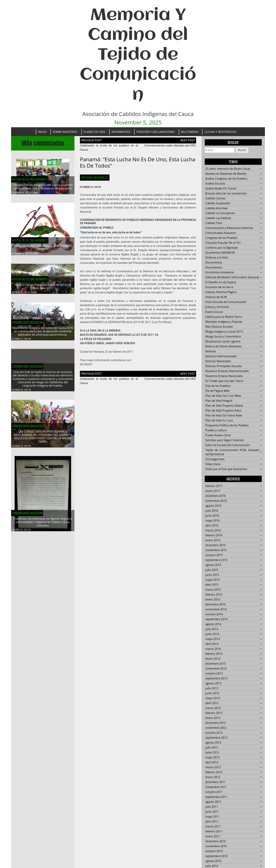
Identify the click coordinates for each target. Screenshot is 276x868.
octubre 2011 (214, 792)
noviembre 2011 (216, 787)
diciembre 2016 (216, 496)
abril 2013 (212, 703)
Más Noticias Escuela (219, 327)
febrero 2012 (214, 772)
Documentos (214, 262)
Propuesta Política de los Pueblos (227, 425)
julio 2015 (212, 570)
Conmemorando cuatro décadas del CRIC (170, 145)
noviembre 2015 (216, 550)
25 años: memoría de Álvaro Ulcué (228, 169)
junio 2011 (212, 812)
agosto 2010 (213, 861)
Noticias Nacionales (95, 177)
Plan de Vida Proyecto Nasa (223, 410)
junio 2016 (212, 516)
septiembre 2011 (217, 797)
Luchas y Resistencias (220, 132)
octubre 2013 (214, 673)
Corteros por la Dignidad (222, 248)
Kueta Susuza (214, 312)
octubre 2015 (214, 555)
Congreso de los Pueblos (222, 238)
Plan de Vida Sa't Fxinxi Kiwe (224, 415)
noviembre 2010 (216, 846)
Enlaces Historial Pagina (221, 292)
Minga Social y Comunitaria (223, 336)
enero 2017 (213, 491)
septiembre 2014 (217, 619)
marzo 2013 (213, 708)
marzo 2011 (213, 826)
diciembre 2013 (216, 664)
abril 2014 (212, 644)
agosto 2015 (213, 565)
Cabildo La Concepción (220, 213)
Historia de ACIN (216, 297)
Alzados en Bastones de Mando (226, 174)
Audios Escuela (215, 183)
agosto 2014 (213, 624)
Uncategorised (215, 459)
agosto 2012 (213, 743)
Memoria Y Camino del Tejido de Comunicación (138, 55)
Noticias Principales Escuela (223, 366)
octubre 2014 (214, 614)
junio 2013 (212, 693)
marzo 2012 (213, 767)
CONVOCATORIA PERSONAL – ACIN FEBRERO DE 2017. (43, 248)
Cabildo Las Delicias (218, 218)
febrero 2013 (214, 713)
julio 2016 (212, 511)
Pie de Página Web (217, 391)
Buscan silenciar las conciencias (226, 193)
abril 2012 (212, 762)
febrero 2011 (214, 831)
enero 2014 (213, 659)
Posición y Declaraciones (156, 132)
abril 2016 (212, 525)
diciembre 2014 (216, 604)
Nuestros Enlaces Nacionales (224, 376)
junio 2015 (212, 575)
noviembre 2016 (216, 501)
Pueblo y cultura (216, 430)
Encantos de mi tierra (219, 287)
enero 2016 (213, 540)
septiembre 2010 (217, 856)
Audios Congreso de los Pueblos (226, 179)
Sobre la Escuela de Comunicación (228, 445)
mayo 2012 (213, 757)
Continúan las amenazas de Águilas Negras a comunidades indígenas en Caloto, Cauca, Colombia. (43, 524)
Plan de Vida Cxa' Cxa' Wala (223, 396)
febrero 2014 (214, 654)
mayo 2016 (213, 520)
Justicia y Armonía (217, 307)
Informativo (121, 132)
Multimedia (189, 132)
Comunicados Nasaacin (27, 324)
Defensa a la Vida (217, 257)
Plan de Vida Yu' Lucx (219, 420)
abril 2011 (212, 821)
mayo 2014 (213, 639)
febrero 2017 (214, 486)
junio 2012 (212, 752)
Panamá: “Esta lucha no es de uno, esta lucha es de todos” (138, 162)
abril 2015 (212, 585)
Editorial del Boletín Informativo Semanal (232, 277)
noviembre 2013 (216, 668)
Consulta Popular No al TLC (223, 243)
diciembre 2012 (216, 723)
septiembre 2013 (217, 678)
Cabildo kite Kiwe (217, 208)
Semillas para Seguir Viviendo (225, 440)
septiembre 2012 (217, 738)
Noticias (211, 351)
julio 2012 (212, 747)
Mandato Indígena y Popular (224, 322)
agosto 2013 (213, 683)
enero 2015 (213, 599)
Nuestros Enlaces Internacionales (227, 371)
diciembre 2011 (216, 782)
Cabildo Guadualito (218, 203)
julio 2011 (212, 807)
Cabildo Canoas (216, 198)
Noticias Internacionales (221, 356)
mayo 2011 (213, 817)
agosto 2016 (213, 506)
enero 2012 (213, 777)
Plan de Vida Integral (219, 401)
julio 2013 (212, 688)
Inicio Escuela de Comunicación (226, 302)
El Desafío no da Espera (221, 282)
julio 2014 (212, 629)
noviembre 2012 (216, 728)
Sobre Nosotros (65, 132)
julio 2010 (212, 866)
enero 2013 (213, 718)
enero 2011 (213, 836)
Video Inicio (213, 464)
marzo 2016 (213, 530)
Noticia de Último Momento (30, 179)
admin (35, 193)
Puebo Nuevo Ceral (218, 435)
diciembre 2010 (216, 841)
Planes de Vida (94, 132)
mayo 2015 (213, 580)
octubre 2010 (214, 851)
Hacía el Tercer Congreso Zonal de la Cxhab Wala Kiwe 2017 (43, 289)
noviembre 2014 (216, 609)
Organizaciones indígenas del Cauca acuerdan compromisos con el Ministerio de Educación (43, 187)
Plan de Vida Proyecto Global (224, 406)
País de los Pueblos (218, 386)
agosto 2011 (213, 802)
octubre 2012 (214, 733)
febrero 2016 (214, 535)
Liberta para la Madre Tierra (224, 317)
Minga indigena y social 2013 (224, 332)
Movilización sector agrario (223, 341)
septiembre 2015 (217, 560)
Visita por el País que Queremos (226, 469)
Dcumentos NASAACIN (220, 253)
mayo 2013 (213, 698)
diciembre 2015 (216, 545)
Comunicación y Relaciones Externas (229, 228)
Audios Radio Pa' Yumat (221, 188)
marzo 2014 (213, 649)
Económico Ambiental (220, 272)
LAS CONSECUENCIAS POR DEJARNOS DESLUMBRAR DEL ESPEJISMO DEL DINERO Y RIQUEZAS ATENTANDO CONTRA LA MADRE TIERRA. (43, 439)
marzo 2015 (213, 590)
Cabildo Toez (214, 223)
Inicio (42, 132)
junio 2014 (212, 634)
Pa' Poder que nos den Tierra (224, 381)
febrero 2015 (214, 594)
